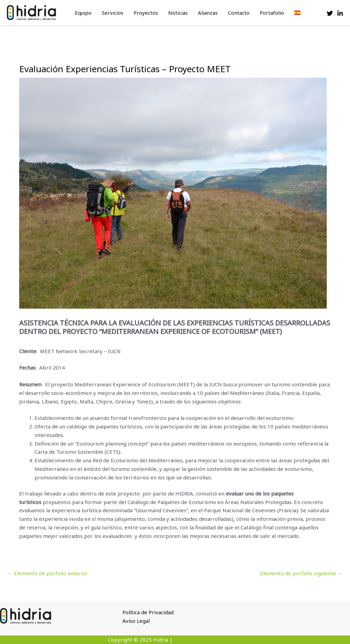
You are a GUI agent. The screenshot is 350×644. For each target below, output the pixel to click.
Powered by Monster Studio (208, 640)
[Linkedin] (340, 13)
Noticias (178, 13)
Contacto (239, 13)
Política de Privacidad (148, 612)
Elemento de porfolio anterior (48, 573)
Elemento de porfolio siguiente (301, 573)
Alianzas (208, 13)
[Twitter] (330, 13)
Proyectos (146, 13)
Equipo (83, 13)
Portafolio (272, 13)
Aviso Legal (136, 621)
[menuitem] (297, 13)
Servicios (113, 13)
